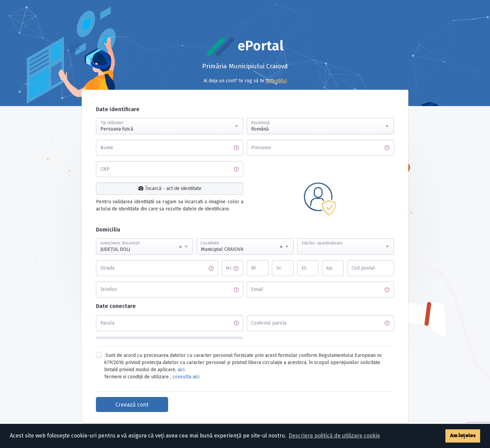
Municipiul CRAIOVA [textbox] (241, 247)
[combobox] (170, 126)
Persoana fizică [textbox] (117, 129)
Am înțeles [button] (463, 436)
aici (181, 370)
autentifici (276, 81)
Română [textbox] (260, 129)
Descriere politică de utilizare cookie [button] (334, 436)
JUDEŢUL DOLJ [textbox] (141, 247)
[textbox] (346, 240)
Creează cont (132, 405)
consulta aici (186, 377)
